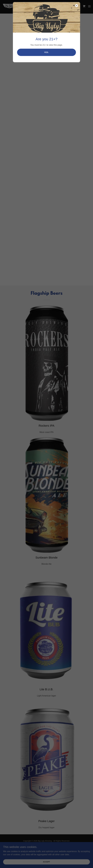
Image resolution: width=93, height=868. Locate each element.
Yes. (47, 52)
